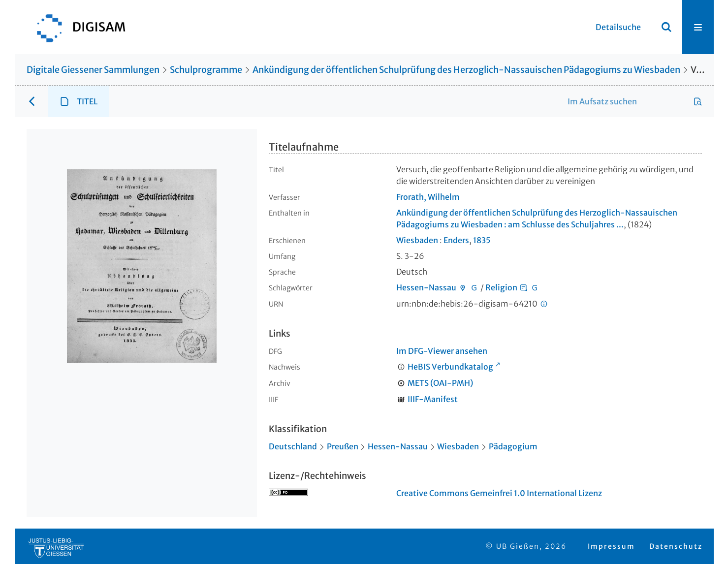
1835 (482, 240)
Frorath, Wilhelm (428, 197)
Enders (456, 240)
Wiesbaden (417, 240)
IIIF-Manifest (433, 399)
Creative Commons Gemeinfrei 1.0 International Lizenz (499, 493)
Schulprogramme (206, 70)
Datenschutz (676, 546)
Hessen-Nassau (426, 287)
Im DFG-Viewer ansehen (442, 351)
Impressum (611, 546)
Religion (501, 287)
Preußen (343, 446)
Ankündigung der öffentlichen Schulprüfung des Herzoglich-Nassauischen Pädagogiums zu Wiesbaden (466, 70)
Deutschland (293, 446)
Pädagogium (513, 446)
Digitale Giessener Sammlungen (93, 70)
